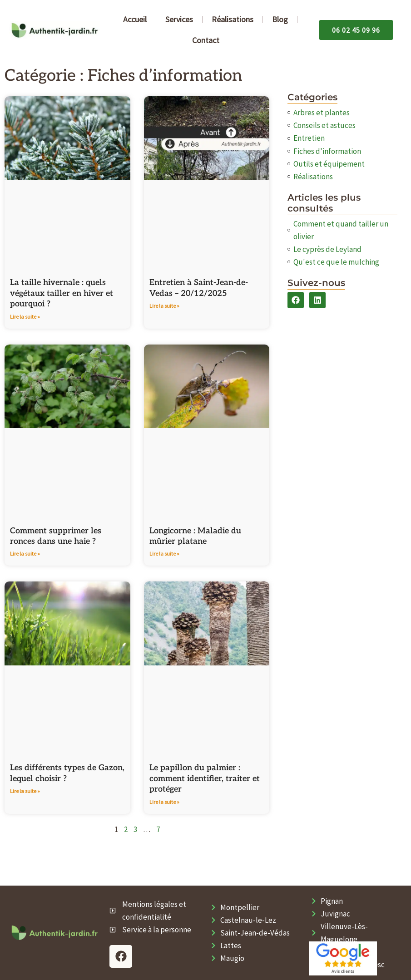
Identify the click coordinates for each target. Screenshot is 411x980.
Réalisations (233, 19)
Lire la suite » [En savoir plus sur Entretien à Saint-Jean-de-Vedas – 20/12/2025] (164, 306)
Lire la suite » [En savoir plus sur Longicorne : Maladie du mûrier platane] (164, 554)
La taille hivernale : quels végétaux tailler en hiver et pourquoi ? (62, 293)
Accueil (135, 19)
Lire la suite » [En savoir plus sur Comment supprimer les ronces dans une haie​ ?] (25, 554)
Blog (280, 19)
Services (179, 19)
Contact (206, 40)
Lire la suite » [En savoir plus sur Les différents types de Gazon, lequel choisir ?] (25, 791)
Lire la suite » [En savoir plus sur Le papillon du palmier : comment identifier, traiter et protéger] (164, 802)
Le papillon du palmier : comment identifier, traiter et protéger (205, 778)
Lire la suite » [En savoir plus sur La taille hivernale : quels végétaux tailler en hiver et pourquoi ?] (25, 317)
